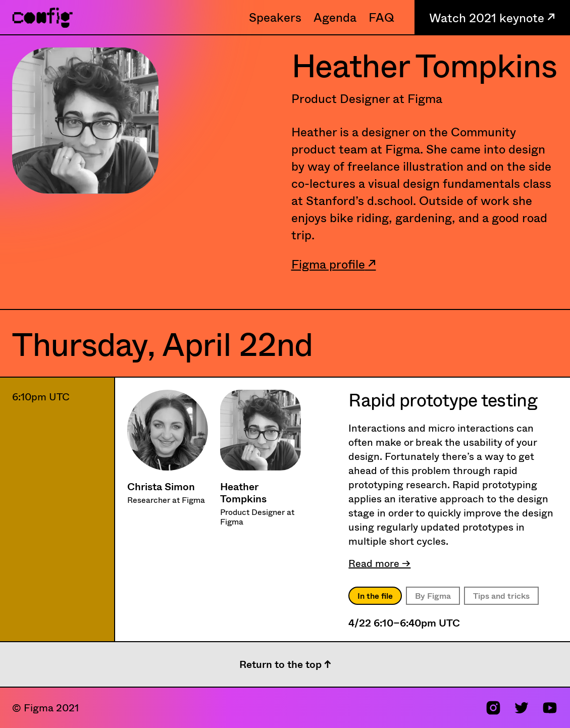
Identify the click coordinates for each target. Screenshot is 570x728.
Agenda (335, 17)
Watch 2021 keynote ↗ (492, 17)
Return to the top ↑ (285, 664)
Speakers (275, 17)
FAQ (381, 17)
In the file (375, 595)
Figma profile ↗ (334, 264)
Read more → (379, 563)
